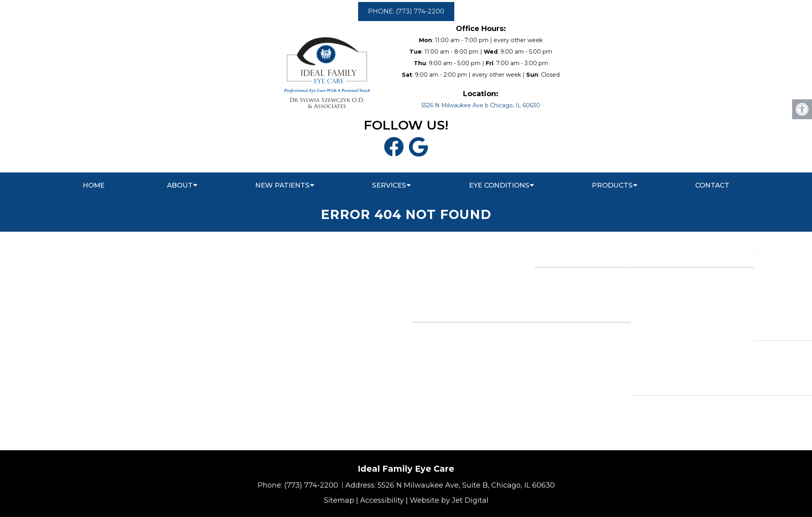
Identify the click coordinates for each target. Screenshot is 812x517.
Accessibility (382, 500)
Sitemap (339, 500)
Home (94, 185)
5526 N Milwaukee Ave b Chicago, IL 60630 (481, 105)
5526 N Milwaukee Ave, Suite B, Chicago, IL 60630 (466, 485)
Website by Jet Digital (449, 500)
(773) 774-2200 (312, 485)
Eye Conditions (499, 185)
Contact (712, 185)
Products (612, 185)
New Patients (282, 185)
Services (389, 185)
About (180, 185)
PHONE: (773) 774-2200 (406, 11)
